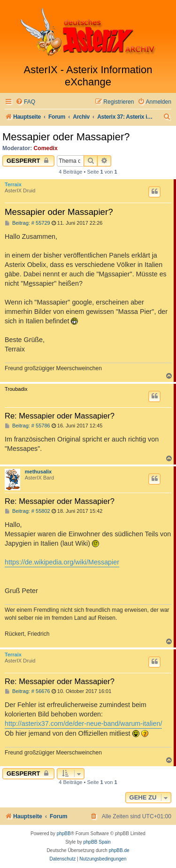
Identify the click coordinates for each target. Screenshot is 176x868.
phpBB (64, 834)
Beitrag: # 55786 (27, 426)
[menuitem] (25, 102)
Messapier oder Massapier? (66, 137)
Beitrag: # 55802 (27, 511)
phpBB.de (119, 850)
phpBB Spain (97, 842)
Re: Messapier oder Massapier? (60, 416)
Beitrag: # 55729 (27, 223)
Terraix (13, 184)
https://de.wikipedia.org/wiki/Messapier (62, 562)
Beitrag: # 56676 (27, 691)
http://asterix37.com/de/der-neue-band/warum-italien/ (83, 723)
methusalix (38, 472)
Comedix (46, 148)
